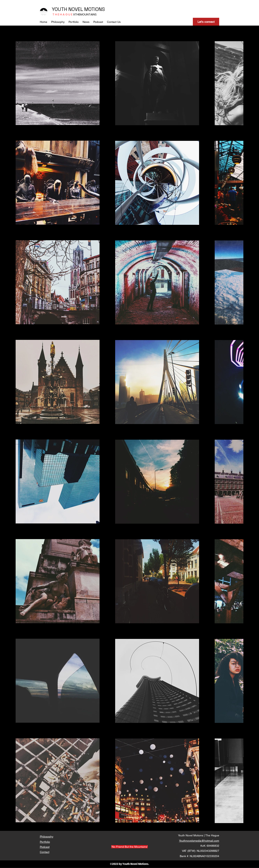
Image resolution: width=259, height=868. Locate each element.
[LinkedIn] (211, 11)
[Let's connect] (206, 22)
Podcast (45, 847)
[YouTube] (206, 11)
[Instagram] (195, 11)
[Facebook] (201, 11)
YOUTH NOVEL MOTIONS (78, 9)
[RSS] (217, 11)
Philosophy (47, 837)
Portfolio (45, 842)
